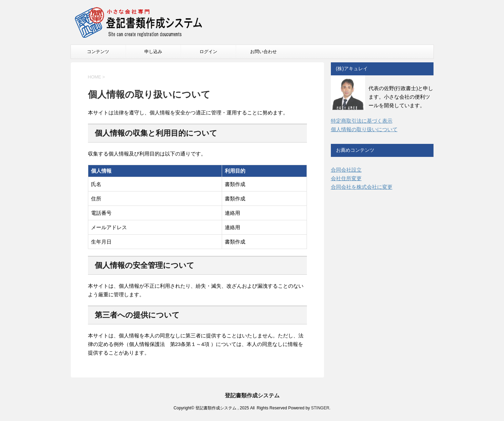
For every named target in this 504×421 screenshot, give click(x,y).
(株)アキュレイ (352, 69)
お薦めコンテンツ (355, 150)
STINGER (320, 408)
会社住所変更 (346, 178)
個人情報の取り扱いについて (364, 129)
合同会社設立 (346, 170)
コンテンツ (98, 52)
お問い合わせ (263, 52)
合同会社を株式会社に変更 (362, 187)
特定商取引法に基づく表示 (362, 121)
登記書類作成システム (252, 395)
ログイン (208, 52)
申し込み (153, 52)
